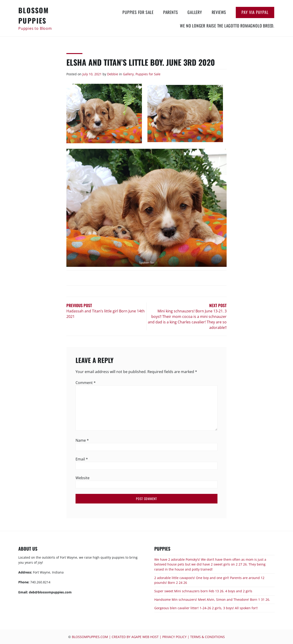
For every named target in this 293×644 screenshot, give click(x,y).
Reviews (219, 12)
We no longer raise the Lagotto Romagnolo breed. (227, 26)
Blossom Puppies (34, 15)
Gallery (195, 12)
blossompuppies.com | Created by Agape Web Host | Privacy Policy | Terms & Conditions (148, 637)
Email (82, 459)
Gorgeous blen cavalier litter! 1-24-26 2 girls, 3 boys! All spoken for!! (206, 608)
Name (82, 440)
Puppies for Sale (138, 12)
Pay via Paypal (255, 12)
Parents (171, 12)
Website (83, 478)
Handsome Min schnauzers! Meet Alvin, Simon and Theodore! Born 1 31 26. (212, 599)
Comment (86, 383)
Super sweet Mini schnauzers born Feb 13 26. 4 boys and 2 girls (203, 591)
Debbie (113, 74)
